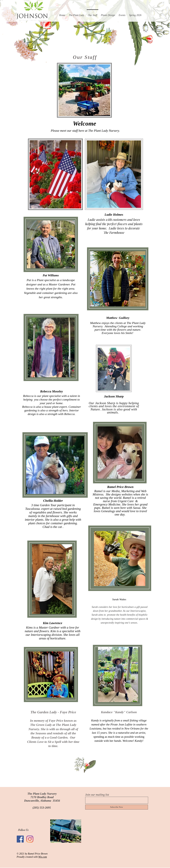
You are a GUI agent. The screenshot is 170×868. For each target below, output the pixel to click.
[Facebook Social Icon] (20, 839)
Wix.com (43, 857)
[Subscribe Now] (117, 807)
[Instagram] (30, 839)
